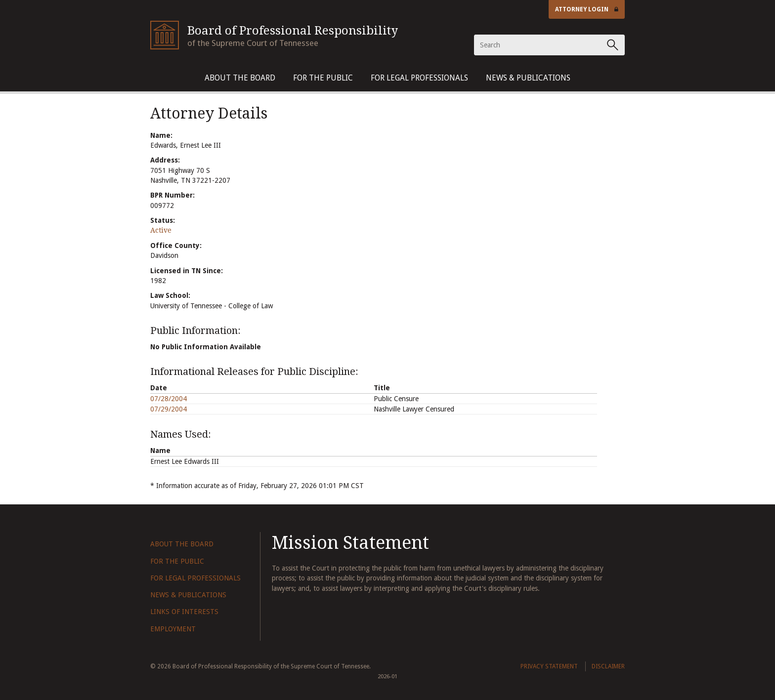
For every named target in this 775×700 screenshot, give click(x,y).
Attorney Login (587, 9)
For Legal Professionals (419, 78)
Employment (173, 629)
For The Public (323, 78)
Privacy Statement (549, 666)
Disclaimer (608, 666)
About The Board (240, 78)
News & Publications (528, 78)
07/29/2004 (169, 409)
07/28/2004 (169, 399)
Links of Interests (184, 612)
